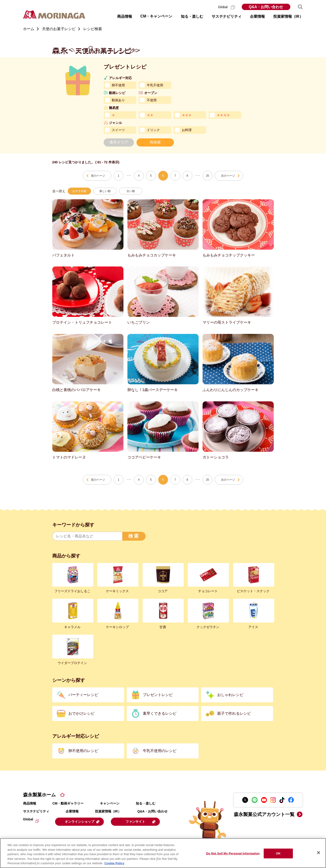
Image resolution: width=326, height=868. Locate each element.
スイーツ (118, 130)
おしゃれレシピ (230, 695)
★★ (150, 115)
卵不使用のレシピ (83, 751)
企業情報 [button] (257, 16)
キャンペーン (110, 803)
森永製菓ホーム (39, 795)
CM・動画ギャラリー (68, 803)
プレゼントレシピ (158, 695)
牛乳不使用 (155, 85)
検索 (134, 536)
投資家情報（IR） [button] (288, 16)
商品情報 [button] (125, 16)
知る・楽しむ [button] (192, 16)
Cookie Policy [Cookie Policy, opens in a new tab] (114, 863)
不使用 (152, 100)
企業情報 (72, 811)
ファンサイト (145, 821)
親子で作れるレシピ (234, 713)
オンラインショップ (84, 821)
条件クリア (119, 142)
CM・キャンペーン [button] (156, 16)
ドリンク (153, 130)
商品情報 (30, 803)
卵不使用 (118, 85)
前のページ (98, 176)
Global (226, 7)
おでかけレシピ (81, 713)
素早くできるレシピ (160, 713)
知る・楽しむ (146, 803)
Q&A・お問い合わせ (266, 7)
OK (278, 853)
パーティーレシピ (83, 695)
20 (207, 176)
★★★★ (223, 115)
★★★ (187, 115)
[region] (163, 853)
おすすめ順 (79, 191)
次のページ (228, 176)
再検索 (155, 142)
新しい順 (105, 191)
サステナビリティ (36, 811)
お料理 (187, 130)
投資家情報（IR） (108, 811)
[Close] (319, 853)
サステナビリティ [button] (227, 16)
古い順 (131, 191)
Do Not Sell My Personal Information (233, 853)
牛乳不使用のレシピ (160, 751)
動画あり (118, 100)
